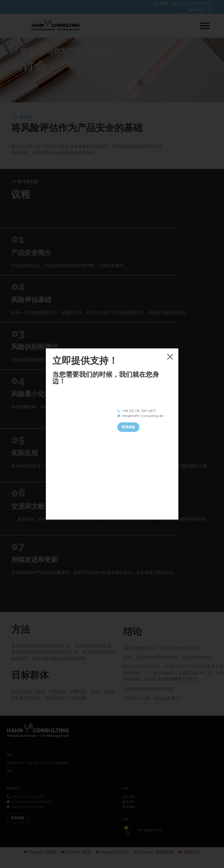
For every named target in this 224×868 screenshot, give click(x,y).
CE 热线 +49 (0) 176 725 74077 (183, 4)
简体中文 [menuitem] (196, 11)
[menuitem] (197, 11)
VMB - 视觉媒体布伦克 (150, 830)
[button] (205, 26)
